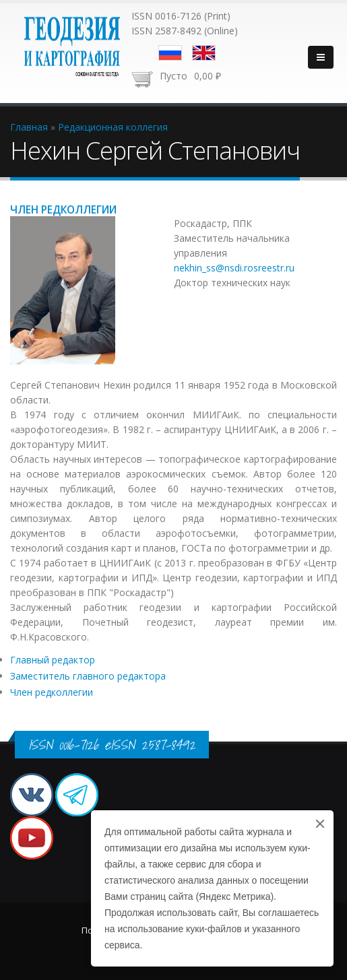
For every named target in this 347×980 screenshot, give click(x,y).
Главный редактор (53, 660)
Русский (170, 53)
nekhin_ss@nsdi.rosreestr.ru (234, 268)
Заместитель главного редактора (88, 676)
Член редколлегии (52, 692)
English (204, 53)
